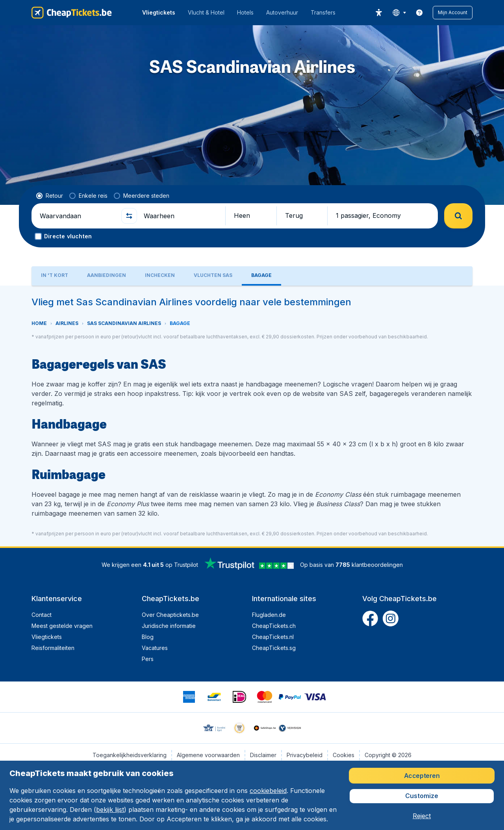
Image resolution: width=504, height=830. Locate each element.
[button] (453, 13)
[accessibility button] (379, 13)
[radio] (50, 196)
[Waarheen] (181, 216)
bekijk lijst (110, 810)
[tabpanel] (252, 416)
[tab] (55, 276)
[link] (419, 13)
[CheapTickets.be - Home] (72, 13)
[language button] (399, 13)
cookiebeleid (268, 791)
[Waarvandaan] (77, 216)
